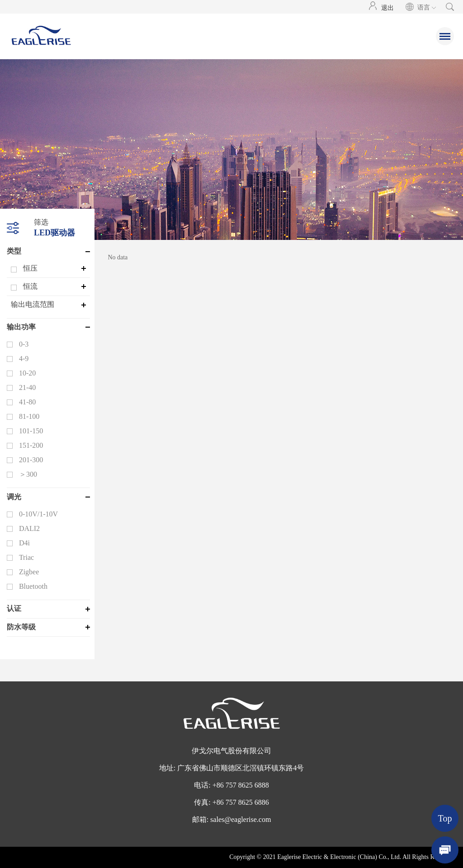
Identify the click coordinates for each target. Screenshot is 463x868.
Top (445, 818)
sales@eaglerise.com (241, 819)
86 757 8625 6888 (243, 785)
